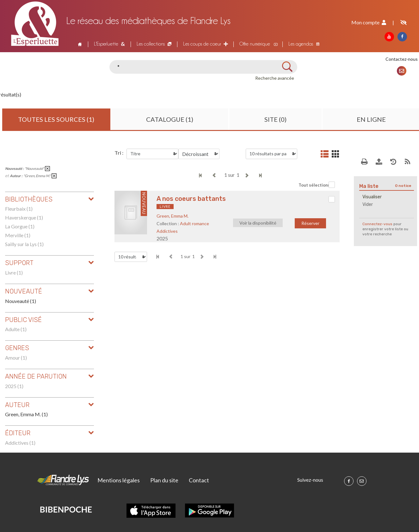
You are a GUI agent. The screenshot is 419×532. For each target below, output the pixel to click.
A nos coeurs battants (191, 199)
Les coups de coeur (202, 44)
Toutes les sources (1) (56, 119)
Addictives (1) (20, 443)
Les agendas (301, 44)
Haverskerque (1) (24, 217)
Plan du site (164, 480)
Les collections (151, 44)
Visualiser (372, 197)
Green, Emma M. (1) (26, 414)
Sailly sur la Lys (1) (24, 244)
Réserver (310, 223)
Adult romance (194, 223)
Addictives (167, 231)
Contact (199, 480)
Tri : (119, 153)
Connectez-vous (377, 224)
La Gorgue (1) (20, 226)
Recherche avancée (275, 78)
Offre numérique (255, 44)
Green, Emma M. (173, 216)
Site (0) (275, 119)
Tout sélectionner (317, 185)
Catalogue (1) (170, 119)
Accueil (79, 44)
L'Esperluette (106, 44)
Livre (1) (14, 272)
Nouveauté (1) (21, 301)
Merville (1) (18, 235)
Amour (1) (16, 358)
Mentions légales (119, 480)
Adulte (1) (16, 329)
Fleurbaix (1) (19, 209)
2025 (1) (14, 386)
